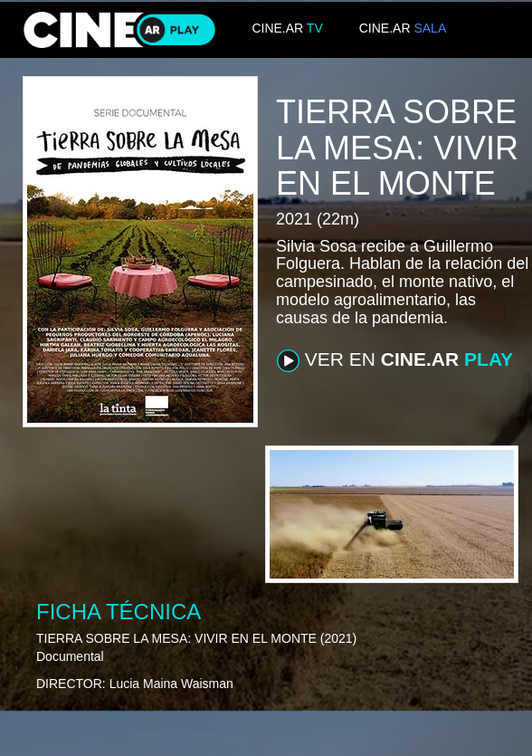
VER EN (395, 360)
